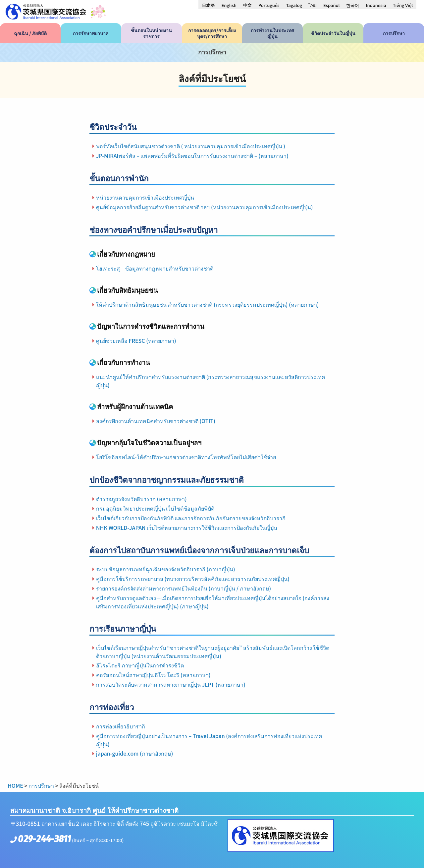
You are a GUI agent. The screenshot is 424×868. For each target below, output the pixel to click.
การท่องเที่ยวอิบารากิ (121, 726)
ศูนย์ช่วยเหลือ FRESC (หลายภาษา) (136, 341)
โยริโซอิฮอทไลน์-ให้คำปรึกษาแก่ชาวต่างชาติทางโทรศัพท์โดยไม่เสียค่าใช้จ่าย (186, 457)
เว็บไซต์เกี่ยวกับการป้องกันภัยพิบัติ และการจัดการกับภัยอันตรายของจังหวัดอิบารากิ (191, 518)
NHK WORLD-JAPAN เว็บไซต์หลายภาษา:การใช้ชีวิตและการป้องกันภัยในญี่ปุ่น (187, 527)
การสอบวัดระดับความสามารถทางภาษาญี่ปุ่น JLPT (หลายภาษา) (171, 684)
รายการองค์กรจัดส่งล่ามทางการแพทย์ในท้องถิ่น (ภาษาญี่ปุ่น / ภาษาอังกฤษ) (184, 588)
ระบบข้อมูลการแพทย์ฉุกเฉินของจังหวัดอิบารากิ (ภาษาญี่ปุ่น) (166, 569)
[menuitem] (208, 5)
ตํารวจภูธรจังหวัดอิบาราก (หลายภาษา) (141, 499)
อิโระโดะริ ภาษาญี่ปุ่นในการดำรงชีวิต (140, 665)
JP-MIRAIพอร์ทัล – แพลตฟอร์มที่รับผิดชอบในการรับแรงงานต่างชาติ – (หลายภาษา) (192, 155)
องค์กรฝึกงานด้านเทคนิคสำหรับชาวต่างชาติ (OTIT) (156, 421)
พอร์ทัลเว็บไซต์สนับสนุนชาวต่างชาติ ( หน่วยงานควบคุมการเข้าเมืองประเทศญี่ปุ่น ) (191, 146)
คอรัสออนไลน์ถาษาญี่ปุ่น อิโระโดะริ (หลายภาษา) (153, 675)
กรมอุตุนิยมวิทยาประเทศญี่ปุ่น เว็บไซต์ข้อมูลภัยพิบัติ (155, 508)
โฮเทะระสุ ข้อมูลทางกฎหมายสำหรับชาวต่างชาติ (155, 268)
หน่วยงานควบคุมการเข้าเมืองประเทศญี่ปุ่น (145, 197)
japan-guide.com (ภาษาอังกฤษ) (135, 753)
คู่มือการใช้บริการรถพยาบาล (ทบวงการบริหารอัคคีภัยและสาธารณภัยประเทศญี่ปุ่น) (193, 579)
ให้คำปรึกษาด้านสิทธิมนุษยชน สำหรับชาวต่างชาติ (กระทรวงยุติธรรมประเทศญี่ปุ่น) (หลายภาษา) (208, 304)
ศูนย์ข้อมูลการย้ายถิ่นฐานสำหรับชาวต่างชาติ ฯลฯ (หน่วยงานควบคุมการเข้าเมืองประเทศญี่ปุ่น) (205, 207)
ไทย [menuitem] (313, 5)
